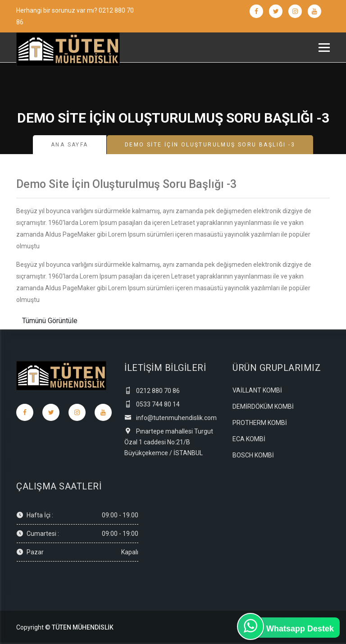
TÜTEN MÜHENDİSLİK (83, 627)
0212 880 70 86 (152, 391)
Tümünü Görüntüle (50, 321)
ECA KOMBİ (249, 439)
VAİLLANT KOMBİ (257, 390)
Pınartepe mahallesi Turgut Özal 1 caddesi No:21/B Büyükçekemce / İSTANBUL (169, 442)
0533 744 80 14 (152, 404)
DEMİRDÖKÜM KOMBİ (263, 406)
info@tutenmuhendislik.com (171, 418)
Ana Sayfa (70, 145)
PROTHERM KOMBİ (260, 423)
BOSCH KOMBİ (253, 455)
